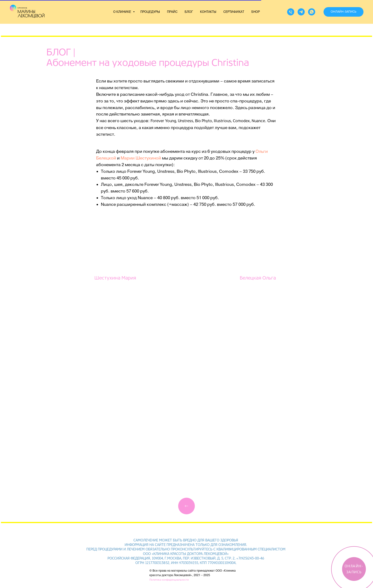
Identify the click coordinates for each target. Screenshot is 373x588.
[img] (186, 506)
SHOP (255, 12)
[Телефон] (291, 12)
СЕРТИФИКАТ (234, 12)
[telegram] (301, 12)
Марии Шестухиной (141, 158)
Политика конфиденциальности (169, 580)
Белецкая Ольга (258, 278)
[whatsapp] (312, 12)
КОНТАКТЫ (208, 12)
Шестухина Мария (115, 278)
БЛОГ (189, 12)
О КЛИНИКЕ (123, 12)
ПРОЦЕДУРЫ (150, 12)
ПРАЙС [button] (172, 12)
